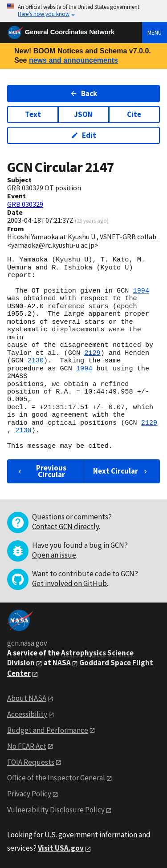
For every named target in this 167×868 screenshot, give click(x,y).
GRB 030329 (25, 204)
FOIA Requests (31, 762)
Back (83, 93)
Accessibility (27, 714)
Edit (83, 135)
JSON (83, 114)
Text (33, 114)
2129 (92, 353)
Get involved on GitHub (69, 583)
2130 (36, 361)
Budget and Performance (48, 730)
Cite (134, 114)
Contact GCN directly (65, 526)
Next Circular (121, 471)
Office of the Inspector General (56, 778)
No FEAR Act (27, 746)
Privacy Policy (29, 794)
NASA (62, 663)
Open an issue (54, 555)
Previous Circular (41, 471)
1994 (141, 291)
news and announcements (73, 60)
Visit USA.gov (61, 848)
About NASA (27, 698)
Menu (155, 32)
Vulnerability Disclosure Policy (56, 810)
